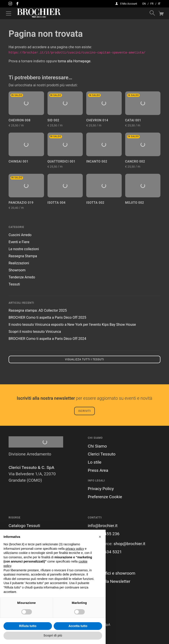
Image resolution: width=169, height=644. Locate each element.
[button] (100, 537)
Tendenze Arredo (22, 277)
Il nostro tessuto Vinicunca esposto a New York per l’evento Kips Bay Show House (72, 325)
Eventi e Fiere (19, 242)
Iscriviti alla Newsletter (109, 581)
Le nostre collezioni (24, 249)
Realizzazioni (19, 263)
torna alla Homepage (74, 61)
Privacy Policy (101, 489)
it (159, 4)
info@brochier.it (103, 526)
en (144, 4)
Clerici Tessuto (102, 454)
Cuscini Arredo (20, 235)
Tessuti (14, 284)
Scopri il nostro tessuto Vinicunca (35, 332)
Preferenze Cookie (105, 497)
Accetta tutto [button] (78, 626)
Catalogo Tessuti (24, 526)
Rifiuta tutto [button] (28, 626)
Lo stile (95, 462)
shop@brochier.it (129, 544)
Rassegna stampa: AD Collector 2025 (38, 310)
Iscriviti (84, 411)
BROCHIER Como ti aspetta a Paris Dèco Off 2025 (47, 317)
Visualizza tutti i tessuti (84, 359)
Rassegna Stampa (23, 256)
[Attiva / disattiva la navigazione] (9, 13)
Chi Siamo (97, 446)
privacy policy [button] (75, 549)
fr (152, 4)
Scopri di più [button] (53, 635)
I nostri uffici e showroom (112, 573)
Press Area (98, 470)
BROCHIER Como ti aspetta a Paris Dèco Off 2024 (47, 339)
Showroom (17, 270)
